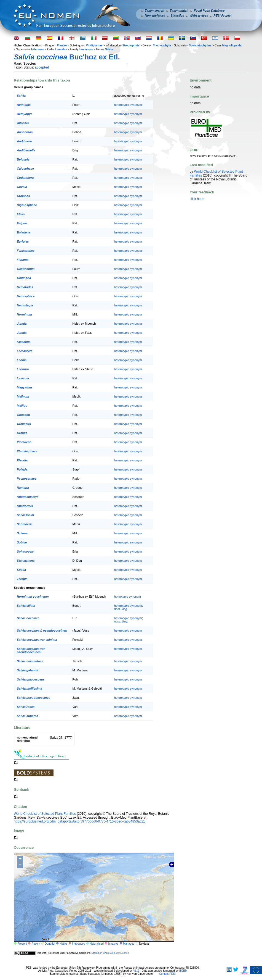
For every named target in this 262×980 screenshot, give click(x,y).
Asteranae (37, 49)
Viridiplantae (94, 45)
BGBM (183, 971)
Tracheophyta (162, 45)
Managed (129, 944)
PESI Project (222, 15)
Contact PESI (167, 974)
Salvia (109, 49)
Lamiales (61, 49)
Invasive (113, 944)
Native (63, 944)
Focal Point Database (209, 10)
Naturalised (97, 944)
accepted (42, 67)
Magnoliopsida (232, 45)
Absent (36, 944)
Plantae (62, 45)
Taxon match (179, 10)
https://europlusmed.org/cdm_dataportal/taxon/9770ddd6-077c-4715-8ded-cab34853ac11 (79, 821)
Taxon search (155, 10)
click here (197, 199)
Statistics (177, 15)
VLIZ (136, 971)
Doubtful (50, 944)
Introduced (78, 944)
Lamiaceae (86, 49)
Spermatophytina (200, 45)
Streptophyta (131, 45)
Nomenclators (155, 15)
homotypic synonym (128, 597)
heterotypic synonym (128, 105)
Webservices (199, 15)
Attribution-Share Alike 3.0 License (110, 953)
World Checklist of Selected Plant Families (45, 814)
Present (22, 944)
